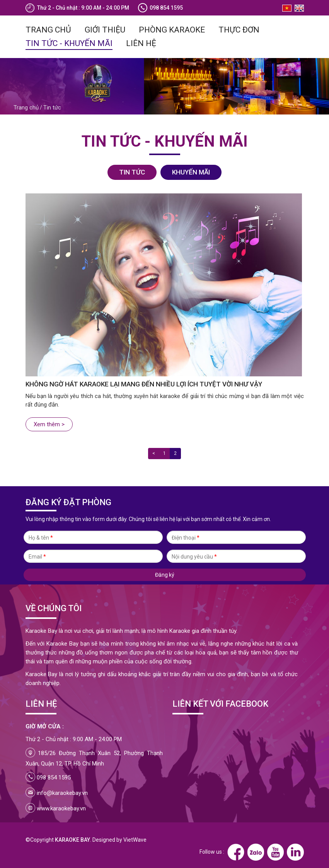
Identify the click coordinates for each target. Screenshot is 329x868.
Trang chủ (48, 29)
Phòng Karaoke (172, 29)
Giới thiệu (105, 29)
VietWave (135, 839)
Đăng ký (165, 575)
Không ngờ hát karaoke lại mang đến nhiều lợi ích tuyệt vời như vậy (144, 384)
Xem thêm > (49, 424)
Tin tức (52, 107)
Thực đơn (239, 29)
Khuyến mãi (191, 172)
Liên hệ (141, 43)
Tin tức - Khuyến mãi (69, 43)
